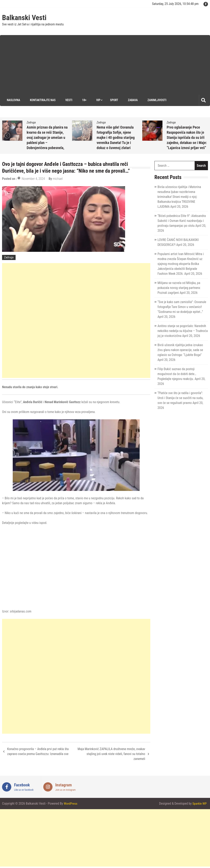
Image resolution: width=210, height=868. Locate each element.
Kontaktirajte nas (42, 100)
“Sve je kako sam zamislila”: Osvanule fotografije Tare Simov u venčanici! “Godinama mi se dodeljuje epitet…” (182, 307)
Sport (114, 100)
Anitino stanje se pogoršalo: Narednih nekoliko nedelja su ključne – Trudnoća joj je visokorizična (183, 331)
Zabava (132, 100)
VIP (98, 100)
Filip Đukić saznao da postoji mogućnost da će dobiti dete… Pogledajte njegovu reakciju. (177, 374)
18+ (84, 100)
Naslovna (13, 100)
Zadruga (31, 122)
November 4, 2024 (33, 179)
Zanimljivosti (157, 100)
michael (60, 148)
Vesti (68, 100)
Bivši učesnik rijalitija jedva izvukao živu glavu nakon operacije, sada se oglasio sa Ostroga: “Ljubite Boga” (180, 350)
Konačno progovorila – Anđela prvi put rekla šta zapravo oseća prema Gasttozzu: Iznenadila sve (38, 751)
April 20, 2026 (40, 148)
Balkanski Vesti (24, 18)
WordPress (71, 804)
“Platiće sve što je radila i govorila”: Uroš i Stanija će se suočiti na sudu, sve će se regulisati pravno (180, 398)
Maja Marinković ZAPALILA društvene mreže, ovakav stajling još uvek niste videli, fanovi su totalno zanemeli (111, 754)
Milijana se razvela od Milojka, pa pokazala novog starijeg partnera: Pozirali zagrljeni (179, 288)
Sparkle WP (199, 804)
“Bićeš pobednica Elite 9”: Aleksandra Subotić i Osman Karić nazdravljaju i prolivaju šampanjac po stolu (182, 221)
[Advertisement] (107, 64)
